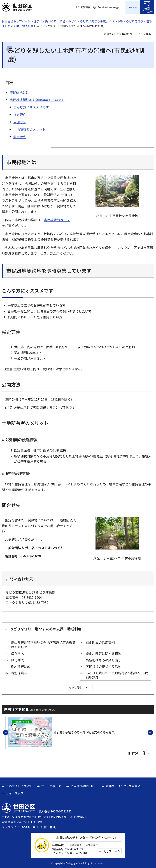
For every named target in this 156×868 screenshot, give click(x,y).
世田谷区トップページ (16, 21)
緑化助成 (17, 659)
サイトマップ (15, 793)
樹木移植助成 (21, 666)
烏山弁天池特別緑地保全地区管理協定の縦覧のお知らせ (43, 644)
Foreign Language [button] (109, 7)
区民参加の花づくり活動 (103, 666)
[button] (83, 7)
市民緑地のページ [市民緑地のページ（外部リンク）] (57, 219)
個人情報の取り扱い (84, 785)
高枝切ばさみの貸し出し (103, 659)
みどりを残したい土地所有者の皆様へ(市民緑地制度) (117, 675)
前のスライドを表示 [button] (8, 732)
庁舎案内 (80, 816)
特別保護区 (19, 672)
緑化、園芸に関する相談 (103, 653)
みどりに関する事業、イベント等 (101, 21)
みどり (73, 21)
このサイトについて (19, 785)
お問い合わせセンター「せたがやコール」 (87, 837)
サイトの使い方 (51, 785)
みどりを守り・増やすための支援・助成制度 (46, 628)
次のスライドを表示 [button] (153, 732)
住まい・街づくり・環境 (49, 21)
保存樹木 (17, 653)
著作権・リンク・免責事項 (123, 785)
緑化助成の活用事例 (100, 642)
